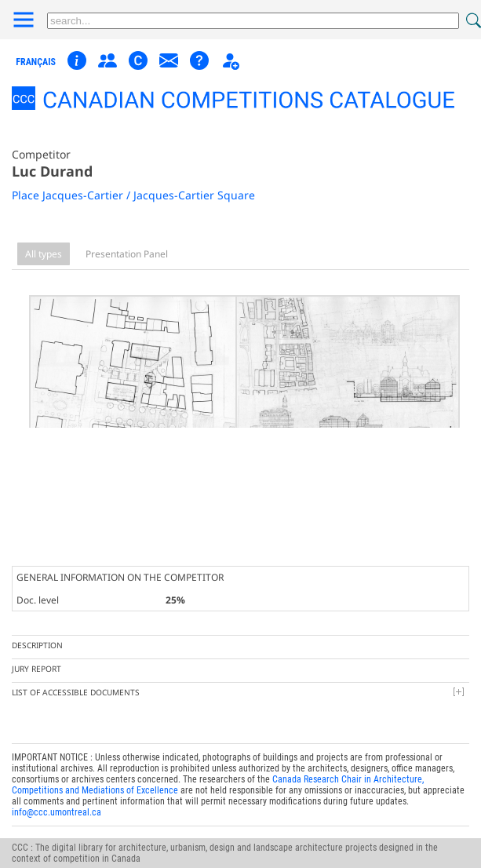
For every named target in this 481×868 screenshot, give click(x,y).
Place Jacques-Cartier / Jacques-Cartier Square (133, 195)
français (36, 62)
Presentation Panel (127, 254)
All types (44, 254)
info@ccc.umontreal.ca (56, 799)
